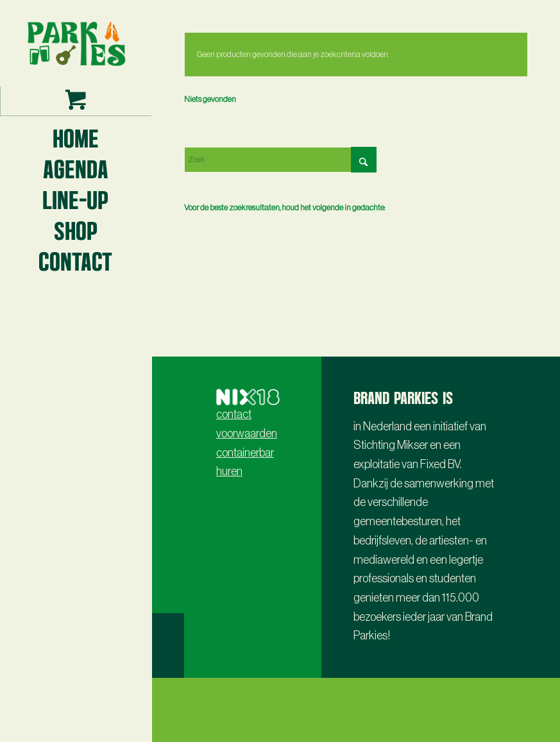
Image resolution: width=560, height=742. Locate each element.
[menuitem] (76, 137)
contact (234, 414)
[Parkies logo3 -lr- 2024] (76, 43)
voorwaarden (247, 434)
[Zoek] (280, 160)
